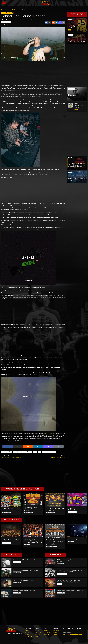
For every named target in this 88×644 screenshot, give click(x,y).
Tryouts (55, 632)
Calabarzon (38, 634)
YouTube (3, 435)
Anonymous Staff (6, 22)
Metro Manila (38, 630)
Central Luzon (38, 632)
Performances (48, 632)
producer (30, 452)
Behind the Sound (52, 452)
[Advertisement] (33, 73)
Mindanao (44, 452)
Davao (39, 452)
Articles (5, 10)
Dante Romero (60, 564)
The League (56, 630)
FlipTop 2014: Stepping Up (58, 458)
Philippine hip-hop (5, 452)
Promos (55, 634)
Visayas (37, 636)
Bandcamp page (48, 433)
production (24, 452)
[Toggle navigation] (4, 3)
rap (11, 452)
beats (19, 452)
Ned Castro (27, 545)
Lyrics (27, 640)
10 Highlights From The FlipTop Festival (11, 458)
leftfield (35, 452)
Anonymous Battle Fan (51, 547)
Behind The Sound (13, 10)
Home (27, 630)
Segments (47, 634)
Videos (27, 638)
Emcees (27, 634)
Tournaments (29, 636)
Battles (46, 630)
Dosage (15, 452)
